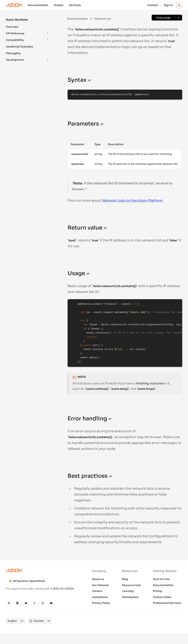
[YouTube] (26, 603)
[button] (28, 24)
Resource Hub (131, 585)
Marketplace (130, 597)
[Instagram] (43, 603)
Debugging (13, 53)
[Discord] (51, 603)
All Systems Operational (27, 581)
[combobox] (12, 621)
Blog (125, 579)
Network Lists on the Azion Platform (132, 201)
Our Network (100, 585)
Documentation (163, 585)
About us (98, 579)
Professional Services (167, 603)
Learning (128, 591)
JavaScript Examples (20, 47)
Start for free (161, 579)
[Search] (179, 5)
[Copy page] (163, 18)
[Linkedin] (17, 603)
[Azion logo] (43, 570)
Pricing (158, 591)
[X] (34, 603)
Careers (97, 591)
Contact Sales (162, 597)
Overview (12, 27)
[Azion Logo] (14, 5)
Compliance (100, 597)
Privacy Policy (101, 603)
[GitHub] (9, 603)
